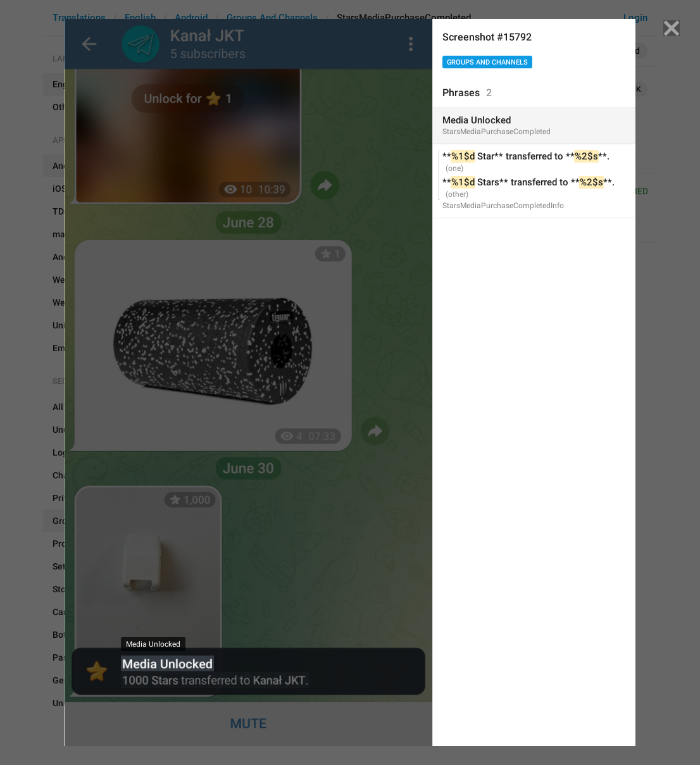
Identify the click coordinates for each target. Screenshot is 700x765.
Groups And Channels (487, 62)
